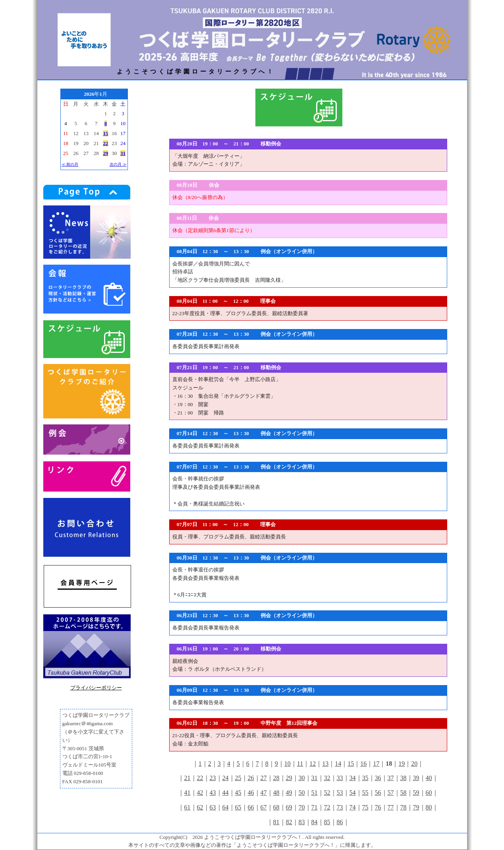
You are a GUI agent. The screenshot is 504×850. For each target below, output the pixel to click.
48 (276, 793)
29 (289, 778)
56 (378, 793)
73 (340, 807)
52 (327, 793)
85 (327, 822)
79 (416, 807)
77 (391, 807)
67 (264, 807)
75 (365, 807)
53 (340, 793)
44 (226, 793)
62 (200, 807)
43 (213, 793)
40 (429, 778)
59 (416, 793)
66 (251, 807)
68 (276, 807)
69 (289, 807)
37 (391, 778)
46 (251, 793)
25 (238, 778)
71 (315, 807)
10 (288, 764)
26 (251, 778)
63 (213, 807)
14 (338, 764)
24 (226, 778)
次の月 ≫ (118, 164)
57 (391, 793)
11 (300, 764)
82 (289, 822)
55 (365, 793)
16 (363, 764)
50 (302, 793)
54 (353, 793)
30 (302, 778)
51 (315, 793)
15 (351, 764)
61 (187, 807)
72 (327, 807)
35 (365, 778)
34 (353, 778)
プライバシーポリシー (96, 688)
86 (340, 822)
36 (378, 778)
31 (315, 778)
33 (340, 778)
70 (302, 807)
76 (378, 807)
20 (414, 764)
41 (187, 793)
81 (276, 822)
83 (302, 822)
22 (200, 778)
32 (327, 778)
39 (416, 778)
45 (238, 793)
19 (402, 764)
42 (200, 793)
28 (276, 778)
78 (404, 807)
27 (264, 778)
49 (289, 793)
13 (325, 764)
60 (429, 793)
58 (404, 793)
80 (429, 807)
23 (213, 778)
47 (264, 793)
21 (187, 778)
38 (404, 778)
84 (315, 822)
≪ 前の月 (70, 164)
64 (226, 807)
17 (376, 764)
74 (353, 807)
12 (313, 764)
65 (238, 807)
